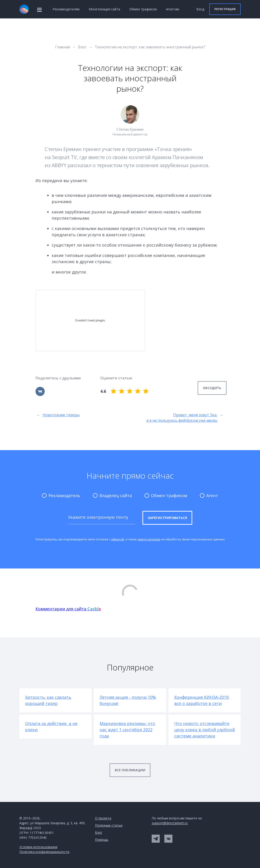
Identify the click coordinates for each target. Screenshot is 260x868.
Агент (209, 495)
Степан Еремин (130, 129)
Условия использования (38, 847)
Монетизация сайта (104, 9)
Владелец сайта (112, 495)
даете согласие (149, 539)
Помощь (102, 840)
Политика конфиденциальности (44, 852)
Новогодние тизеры (58, 418)
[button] (225, 9)
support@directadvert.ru (170, 823)
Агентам (173, 9)
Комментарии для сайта (68, 609)
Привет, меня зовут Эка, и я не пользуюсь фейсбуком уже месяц (185, 418)
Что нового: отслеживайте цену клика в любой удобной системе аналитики (205, 730)
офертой (118, 539)
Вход (200, 9)
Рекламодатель (61, 495)
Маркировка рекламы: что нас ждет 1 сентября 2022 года (127, 730)
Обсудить (212, 388)
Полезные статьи (109, 825)
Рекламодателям (66, 9)
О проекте (103, 818)
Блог (99, 832)
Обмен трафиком (143, 9)
